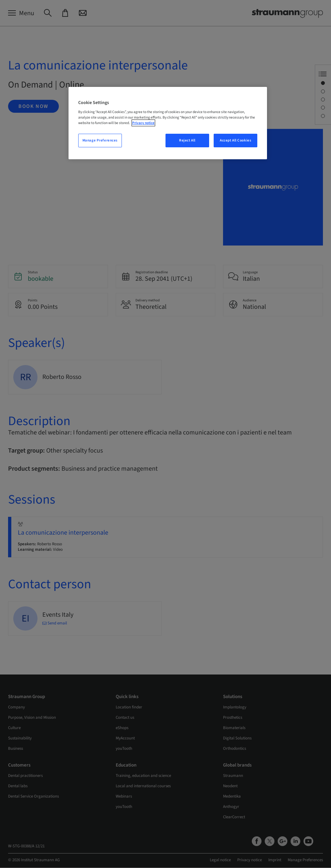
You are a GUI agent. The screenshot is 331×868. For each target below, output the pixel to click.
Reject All (187, 140)
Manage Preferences (100, 140)
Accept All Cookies (235, 140)
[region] (168, 123)
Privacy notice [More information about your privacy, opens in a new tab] (143, 123)
